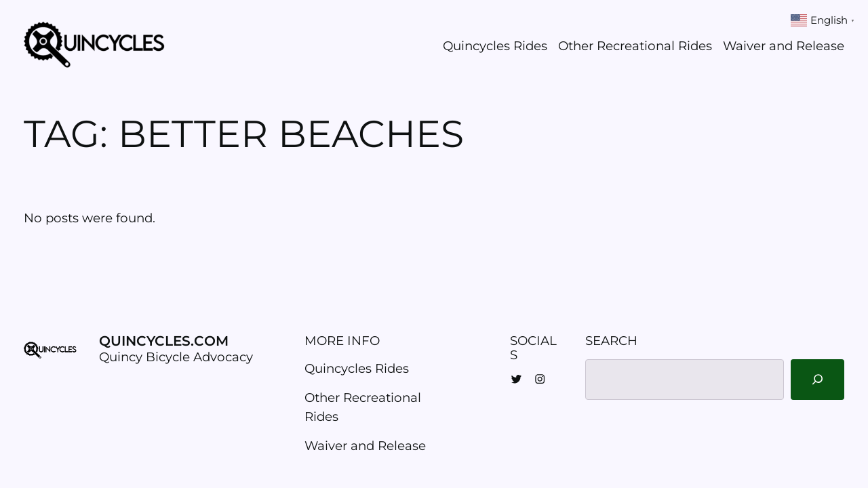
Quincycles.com (164, 341)
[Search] (817, 380)
